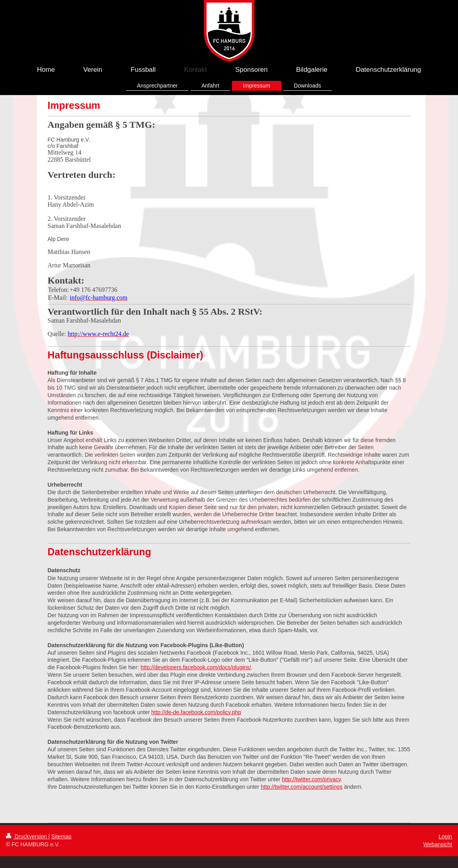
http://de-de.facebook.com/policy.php (196, 712)
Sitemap (61, 836)
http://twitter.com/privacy (311, 779)
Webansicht (438, 844)
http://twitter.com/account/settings (302, 787)
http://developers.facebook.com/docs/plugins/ (196, 667)
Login (445, 836)
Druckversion (27, 836)
